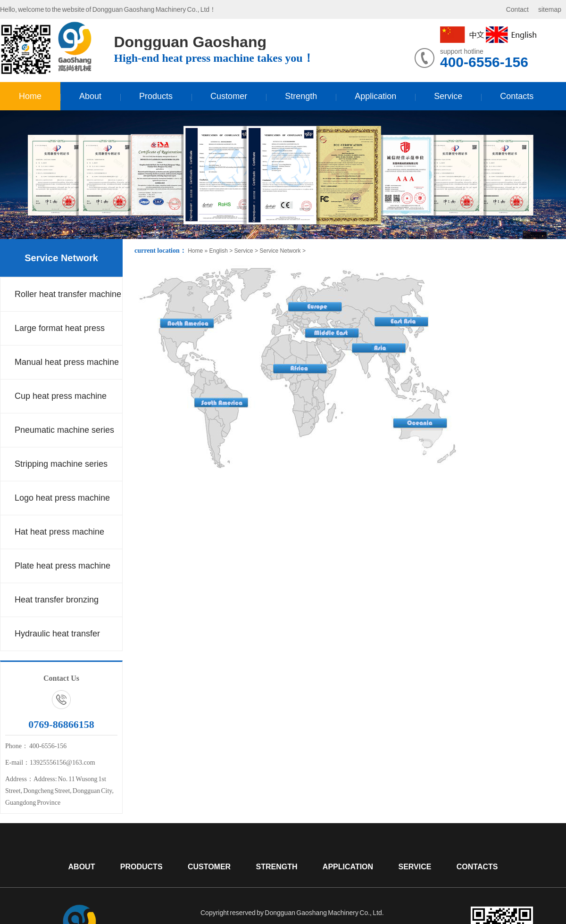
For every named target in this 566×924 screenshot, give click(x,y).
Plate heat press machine (62, 566)
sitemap (550, 9)
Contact (517, 9)
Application (375, 96)
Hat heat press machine (59, 532)
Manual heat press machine (67, 362)
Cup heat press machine (61, 396)
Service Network (61, 258)
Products (156, 96)
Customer (229, 96)
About (90, 96)
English (218, 251)
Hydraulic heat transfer (57, 634)
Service (448, 96)
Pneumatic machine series (64, 430)
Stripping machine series (61, 464)
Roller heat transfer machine (68, 294)
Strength (301, 96)
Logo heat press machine (62, 498)
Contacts (517, 96)
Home (30, 96)
